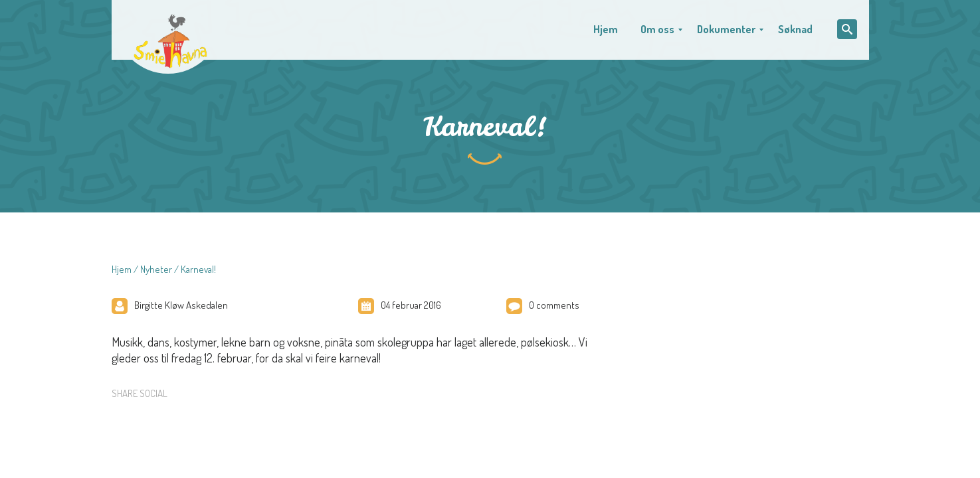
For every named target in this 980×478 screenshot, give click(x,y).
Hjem (122, 269)
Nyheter (156, 269)
